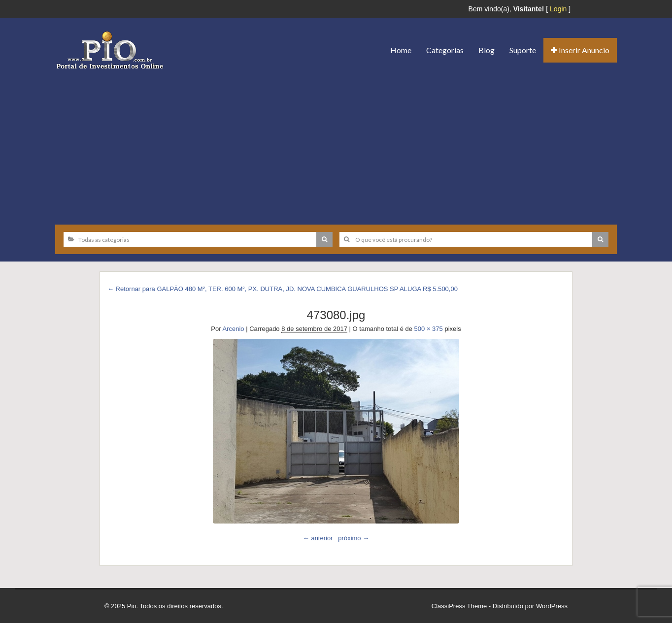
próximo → (353, 538)
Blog (487, 50)
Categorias (445, 50)
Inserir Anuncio (580, 50)
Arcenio (233, 329)
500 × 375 (429, 329)
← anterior (318, 538)
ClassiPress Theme (459, 606)
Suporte (523, 50)
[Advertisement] (336, 143)
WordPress (552, 606)
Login (558, 9)
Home (401, 50)
